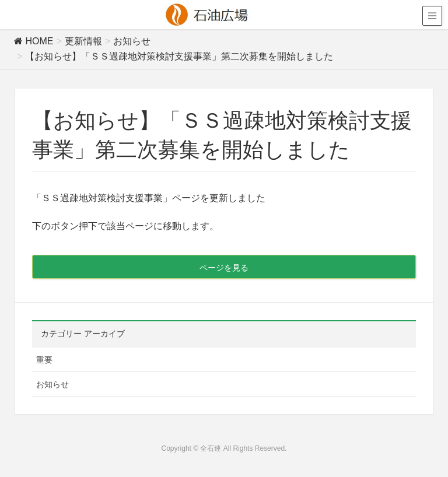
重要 (44, 360)
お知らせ (52, 384)
